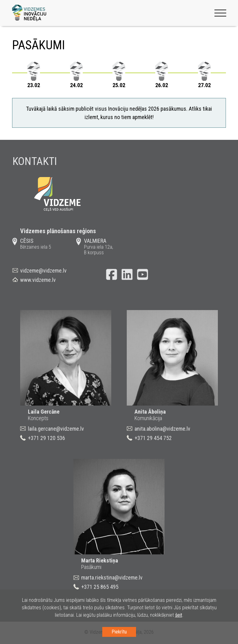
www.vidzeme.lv (38, 281)
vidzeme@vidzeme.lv (43, 271)
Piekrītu (119, 632)
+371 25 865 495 (100, 588)
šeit (179, 615)
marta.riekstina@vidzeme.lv (112, 578)
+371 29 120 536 (46, 439)
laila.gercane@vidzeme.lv (56, 430)
